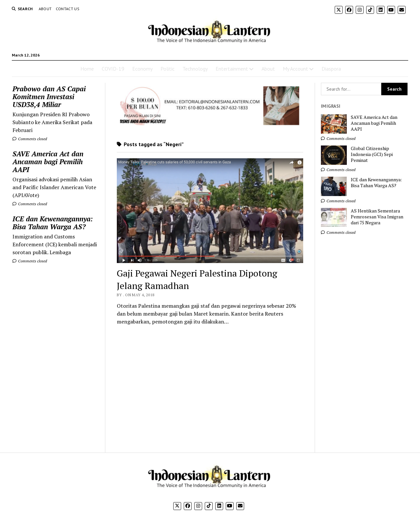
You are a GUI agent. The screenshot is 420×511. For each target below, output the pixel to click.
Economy (142, 69)
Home (87, 69)
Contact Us (68, 9)
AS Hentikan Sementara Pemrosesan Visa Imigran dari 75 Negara (377, 217)
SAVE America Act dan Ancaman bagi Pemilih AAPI (48, 162)
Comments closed (30, 139)
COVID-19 (113, 69)
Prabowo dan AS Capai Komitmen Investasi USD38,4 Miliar (49, 97)
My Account (295, 69)
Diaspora (331, 69)
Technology (195, 69)
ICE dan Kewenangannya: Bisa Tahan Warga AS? (53, 223)
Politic (168, 69)
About (45, 9)
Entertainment (232, 69)
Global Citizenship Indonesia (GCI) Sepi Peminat (372, 154)
